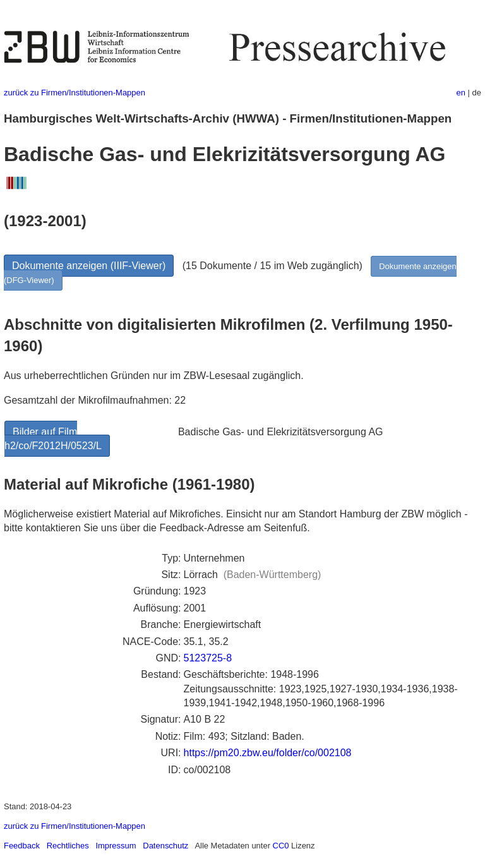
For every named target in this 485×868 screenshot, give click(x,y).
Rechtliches (68, 846)
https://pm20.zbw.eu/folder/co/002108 (268, 753)
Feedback (22, 846)
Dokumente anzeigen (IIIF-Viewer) (89, 266)
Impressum (116, 846)
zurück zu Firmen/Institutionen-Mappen (75, 93)
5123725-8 (208, 658)
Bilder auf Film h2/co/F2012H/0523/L (53, 439)
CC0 (281, 846)
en (461, 93)
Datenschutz (165, 846)
